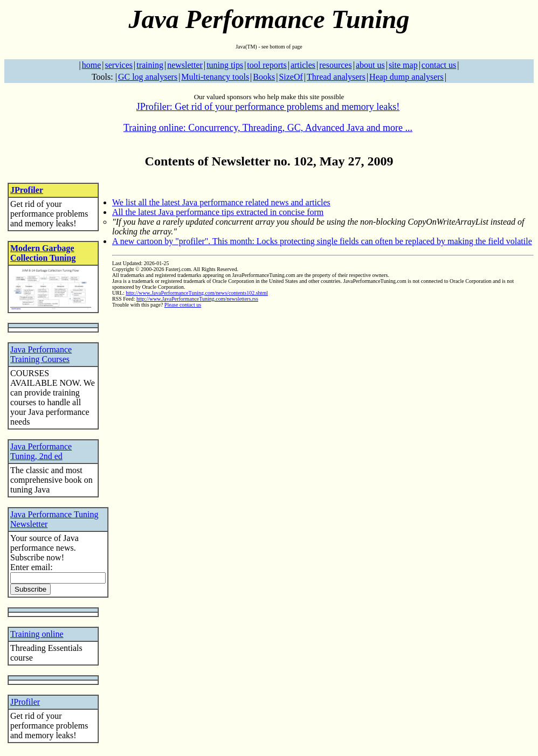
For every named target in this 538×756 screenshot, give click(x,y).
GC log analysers (148, 77)
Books (264, 77)
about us (370, 65)
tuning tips (225, 65)
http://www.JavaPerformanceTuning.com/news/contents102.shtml (197, 293)
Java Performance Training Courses (41, 354)
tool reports (267, 65)
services (119, 65)
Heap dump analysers (406, 77)
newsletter (185, 65)
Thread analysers (336, 77)
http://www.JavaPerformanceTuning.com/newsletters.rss (197, 299)
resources (335, 65)
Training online (37, 634)
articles (303, 65)
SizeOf (291, 77)
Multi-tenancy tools (215, 77)
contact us (439, 65)
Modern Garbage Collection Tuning (43, 253)
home (92, 65)
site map (403, 65)
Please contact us (183, 305)
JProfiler (27, 190)
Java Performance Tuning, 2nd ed (41, 451)
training (150, 65)
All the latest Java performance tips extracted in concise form (218, 212)
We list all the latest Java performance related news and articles (221, 202)
